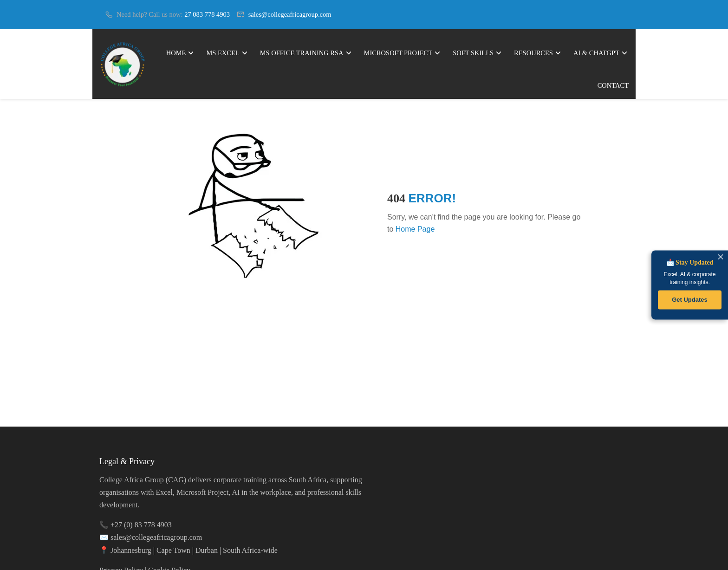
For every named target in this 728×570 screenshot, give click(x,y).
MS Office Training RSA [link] (302, 53)
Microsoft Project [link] (398, 53)
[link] (124, 64)
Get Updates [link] (690, 300)
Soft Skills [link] (473, 53)
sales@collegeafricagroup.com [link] (290, 14)
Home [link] (176, 53)
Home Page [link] (415, 229)
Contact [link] (613, 85)
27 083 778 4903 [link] (207, 14)
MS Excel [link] (223, 53)
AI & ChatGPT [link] (596, 53)
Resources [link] (533, 53)
